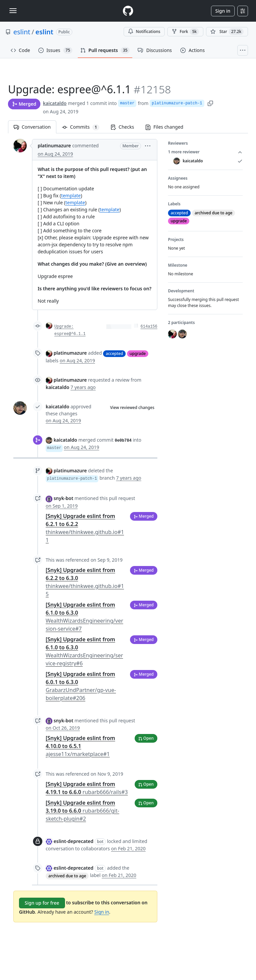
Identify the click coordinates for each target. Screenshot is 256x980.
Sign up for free (42, 903)
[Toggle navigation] (13, 11)
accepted (114, 353)
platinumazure (54, 145)
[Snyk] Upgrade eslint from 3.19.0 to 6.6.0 (82, 811)
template (71, 195)
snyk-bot (63, 498)
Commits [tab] (83, 127)
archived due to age (67, 876)
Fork (185, 32)
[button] (148, 145)
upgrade (138, 353)
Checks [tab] (122, 127)
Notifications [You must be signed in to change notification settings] (144, 31)
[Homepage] (128, 11)
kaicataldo (55, 103)
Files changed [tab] (164, 127)
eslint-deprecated (74, 841)
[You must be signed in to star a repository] (227, 32)
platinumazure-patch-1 (177, 103)
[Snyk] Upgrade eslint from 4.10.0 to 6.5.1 (80, 746)
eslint (22, 32)
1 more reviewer (205, 152)
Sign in (223, 11)
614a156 (149, 327)
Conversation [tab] (32, 127)
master (127, 103)
